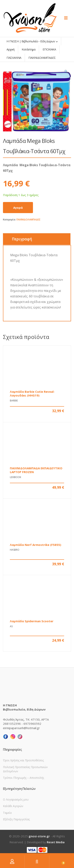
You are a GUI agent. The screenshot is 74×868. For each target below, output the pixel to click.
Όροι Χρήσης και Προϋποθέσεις (23, 760)
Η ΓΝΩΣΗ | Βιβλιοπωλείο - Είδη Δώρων (31, 41)
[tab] (37, 239)
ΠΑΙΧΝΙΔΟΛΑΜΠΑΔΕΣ (28, 220)
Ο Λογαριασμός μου (16, 799)
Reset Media (56, 842)
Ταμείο (7, 813)
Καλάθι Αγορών (13, 806)
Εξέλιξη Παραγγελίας (16, 819)
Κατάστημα (29, 49)
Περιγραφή (22, 239)
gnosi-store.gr (39, 836)
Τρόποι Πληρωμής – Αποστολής (23, 778)
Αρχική (10, 49)
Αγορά (18, 208)
